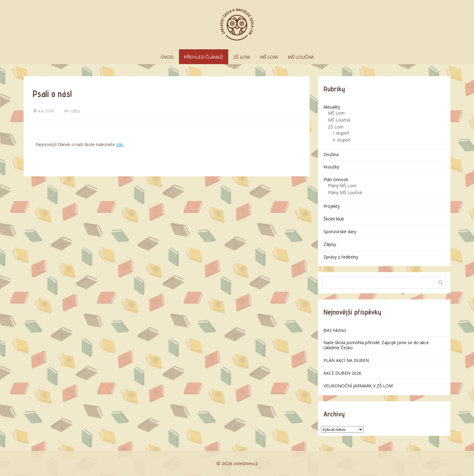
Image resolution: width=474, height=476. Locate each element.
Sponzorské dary (340, 231)
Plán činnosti (336, 179)
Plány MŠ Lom (342, 186)
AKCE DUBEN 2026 (342, 373)
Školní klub (334, 219)
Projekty (332, 206)
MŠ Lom (336, 113)
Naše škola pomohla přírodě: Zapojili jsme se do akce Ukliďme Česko (376, 345)
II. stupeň (342, 140)
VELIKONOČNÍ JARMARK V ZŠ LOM (358, 386)
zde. (120, 144)
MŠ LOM (269, 57)
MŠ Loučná (339, 120)
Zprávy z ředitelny (341, 257)
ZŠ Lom (336, 127)
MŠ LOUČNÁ (301, 57)
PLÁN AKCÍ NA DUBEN (346, 360)
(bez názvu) (335, 330)
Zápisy (330, 244)
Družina (331, 154)
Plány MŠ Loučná (345, 192)
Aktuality (332, 107)
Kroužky (331, 167)
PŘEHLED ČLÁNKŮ (203, 57)
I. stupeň (341, 133)
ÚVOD (167, 57)
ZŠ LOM (242, 57)
